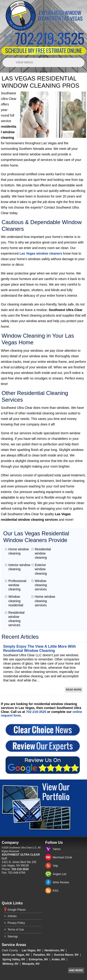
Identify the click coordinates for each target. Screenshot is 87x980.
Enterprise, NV (38, 959)
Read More (74, 690)
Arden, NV (58, 959)
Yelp (55, 866)
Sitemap (13, 937)
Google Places (17, 910)
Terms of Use (16, 930)
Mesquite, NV (31, 964)
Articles (12, 916)
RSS (56, 891)
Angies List (60, 874)
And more (76, 970)
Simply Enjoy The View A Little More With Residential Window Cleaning (40, 649)
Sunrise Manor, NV (66, 955)
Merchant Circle (62, 857)
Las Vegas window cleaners (41, 253)
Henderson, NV (55, 950)
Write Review (61, 882)
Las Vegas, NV (31, 950)
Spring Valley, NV (14, 959)
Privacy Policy (16, 923)
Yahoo (57, 849)
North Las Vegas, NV (16, 955)
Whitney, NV (11, 964)
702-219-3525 (36, 712)
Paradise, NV (42, 955)
